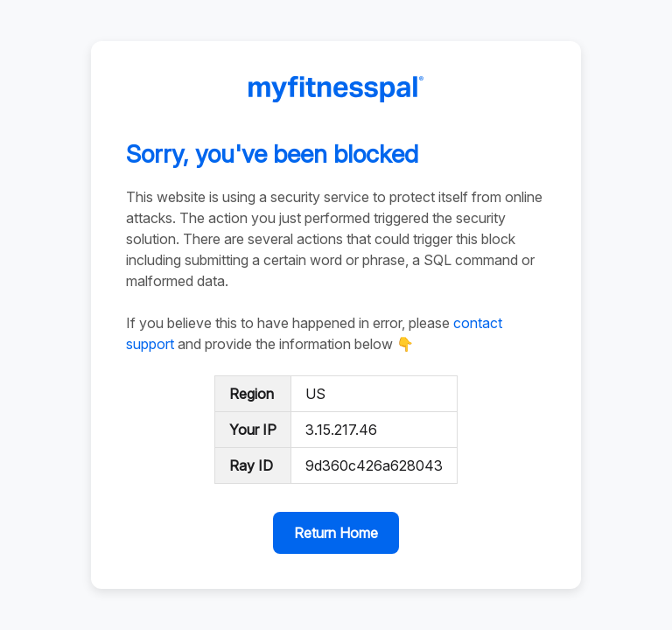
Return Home (336, 533)
